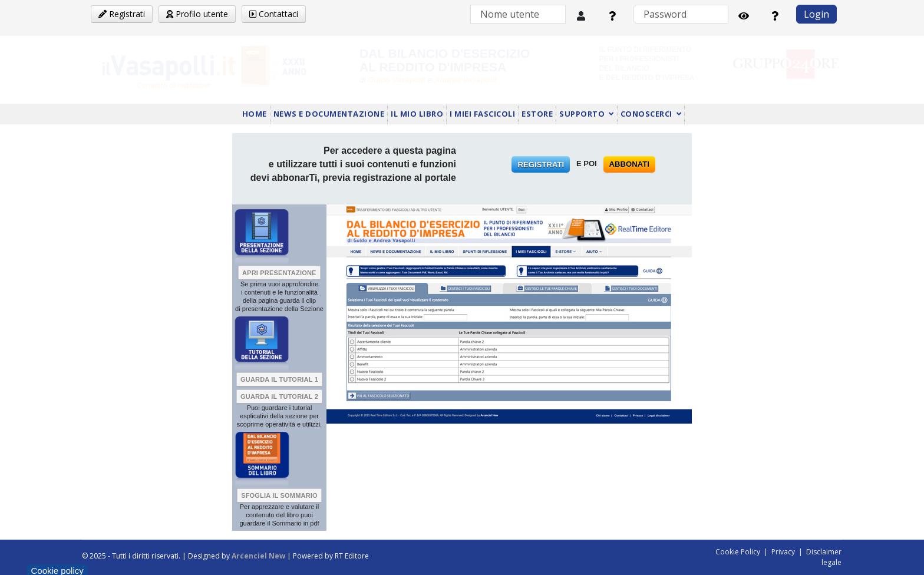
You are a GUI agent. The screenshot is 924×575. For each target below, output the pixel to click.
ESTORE (537, 114)
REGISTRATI (541, 165)
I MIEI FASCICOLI (482, 114)
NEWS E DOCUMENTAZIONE (329, 114)
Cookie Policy (738, 552)
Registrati (122, 14)
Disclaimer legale (824, 557)
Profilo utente (197, 14)
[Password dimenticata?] (775, 16)
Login (816, 14)
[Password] (681, 14)
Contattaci (274, 14)
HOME (255, 114)
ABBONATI (629, 164)
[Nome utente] (518, 14)
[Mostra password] (744, 16)
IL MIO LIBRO (417, 114)
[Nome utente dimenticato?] (612, 16)
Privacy (783, 552)
